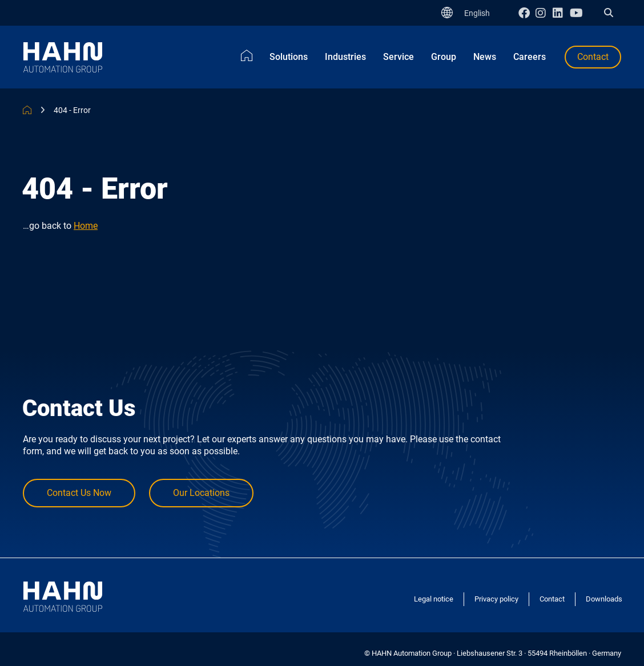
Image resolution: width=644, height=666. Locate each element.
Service (399, 57)
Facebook (527, 13)
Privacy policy (496, 599)
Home (247, 55)
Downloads (604, 599)
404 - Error (72, 110)
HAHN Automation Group (27, 110)
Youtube (578, 13)
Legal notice (434, 599)
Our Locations (201, 493)
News (485, 57)
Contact (593, 57)
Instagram (544, 13)
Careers (530, 57)
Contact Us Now (79, 493)
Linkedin (561, 13)
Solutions (289, 57)
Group (444, 57)
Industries (345, 57)
